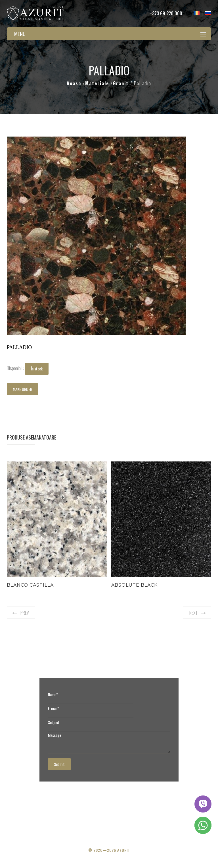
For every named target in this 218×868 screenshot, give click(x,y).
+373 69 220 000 (166, 13)
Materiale (98, 83)
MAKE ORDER (22, 389)
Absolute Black (134, 585)
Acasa (75, 83)
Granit (122, 83)
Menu (20, 34)
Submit (59, 764)
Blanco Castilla (30, 585)
